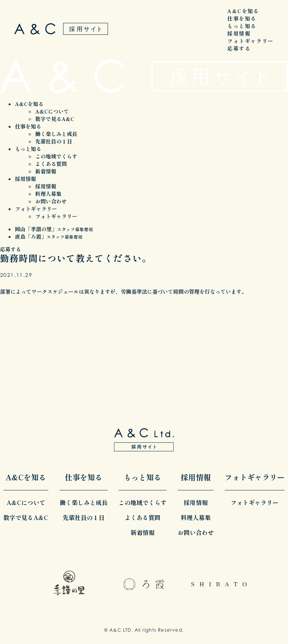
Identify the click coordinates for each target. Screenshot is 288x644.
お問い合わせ (51, 201)
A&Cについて (52, 111)
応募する (239, 48)
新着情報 (46, 171)
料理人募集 (48, 194)
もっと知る (242, 26)
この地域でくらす (56, 156)
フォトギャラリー (250, 41)
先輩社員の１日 (54, 141)
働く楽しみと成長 (56, 134)
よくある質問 (51, 164)
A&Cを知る (243, 11)
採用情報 (239, 33)
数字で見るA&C (55, 119)
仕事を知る (242, 18)
